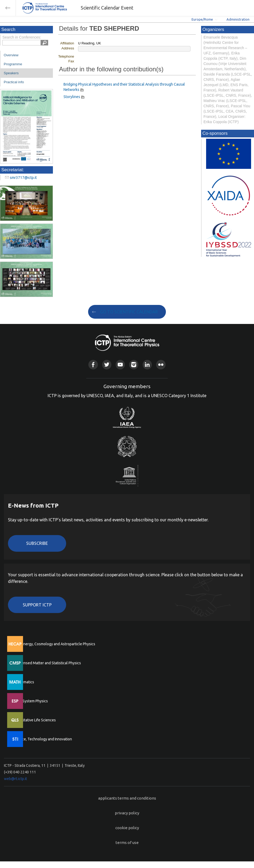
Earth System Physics (30, 701)
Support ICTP (37, 605)
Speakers (11, 73)
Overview (11, 55)
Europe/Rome (202, 19)
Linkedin (147, 365)
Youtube (120, 365)
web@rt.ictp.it (15, 779)
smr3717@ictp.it (23, 178)
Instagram (134, 365)
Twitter (107, 365)
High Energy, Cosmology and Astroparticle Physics (54, 644)
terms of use (127, 843)
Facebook (93, 365)
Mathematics (24, 682)
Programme (13, 64)
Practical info (14, 82)
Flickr (161, 365)
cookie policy (127, 828)
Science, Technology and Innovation (42, 739)
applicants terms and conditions (127, 798)
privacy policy (127, 813)
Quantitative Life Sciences (34, 720)
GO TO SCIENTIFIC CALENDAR (129, 312)
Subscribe (37, 543)
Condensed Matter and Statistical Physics (47, 663)
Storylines (72, 97)
